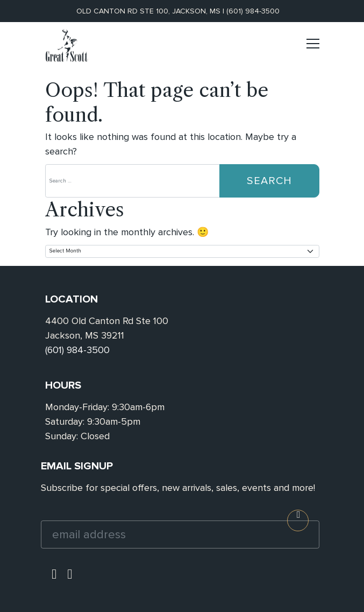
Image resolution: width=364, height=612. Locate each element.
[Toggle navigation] (313, 48)
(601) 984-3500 (253, 11)
